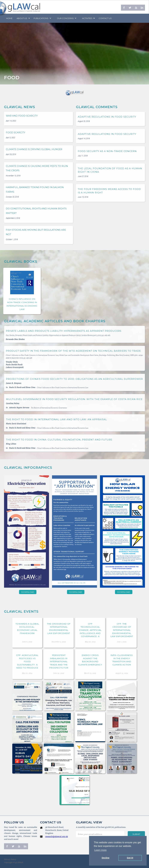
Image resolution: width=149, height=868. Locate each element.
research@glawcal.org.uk (57, 837)
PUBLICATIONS (41, 18)
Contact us (105, 18)
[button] (23, 18)
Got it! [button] (130, 858)
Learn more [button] (100, 850)
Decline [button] (106, 858)
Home (9, 18)
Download (28, 592)
